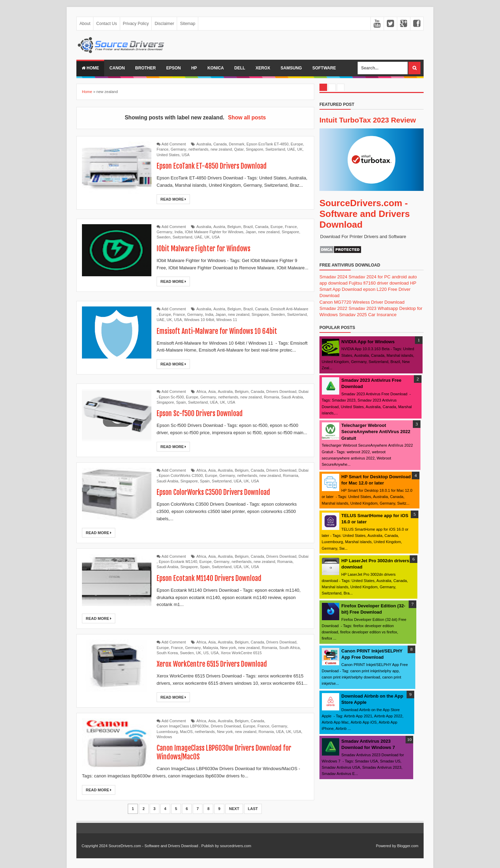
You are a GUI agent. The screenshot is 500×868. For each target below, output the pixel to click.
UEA (214, 402)
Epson (174, 68)
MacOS (186, 732)
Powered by (386, 846)
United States (168, 155)
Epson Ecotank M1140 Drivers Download (209, 578)
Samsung (291, 68)
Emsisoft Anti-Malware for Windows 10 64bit (217, 331)
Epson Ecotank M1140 (178, 562)
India (178, 232)
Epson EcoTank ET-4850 (268, 144)
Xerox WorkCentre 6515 (241, 653)
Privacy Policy (136, 24)
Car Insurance (382, 315)
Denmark (237, 144)
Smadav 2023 (362, 308)
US (206, 653)
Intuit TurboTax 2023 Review (368, 120)
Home (90, 68)
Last (253, 809)
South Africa (289, 648)
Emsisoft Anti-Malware (289, 309)
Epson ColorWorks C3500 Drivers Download (214, 492)
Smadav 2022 (333, 308)
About (85, 24)
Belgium (234, 227)
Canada (220, 144)
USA (186, 155)
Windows (164, 737)
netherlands (199, 149)
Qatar (239, 149)
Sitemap (187, 24)
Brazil (248, 227)
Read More (173, 199)
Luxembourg (167, 732)
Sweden (164, 237)
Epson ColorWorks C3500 (181, 475)
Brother (145, 68)
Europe (297, 144)
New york (228, 648)
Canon (117, 68)
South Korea (167, 653)
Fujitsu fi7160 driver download (379, 283)
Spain (181, 402)
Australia (204, 144)
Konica (215, 68)
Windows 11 (227, 320)
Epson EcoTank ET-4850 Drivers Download (212, 166)
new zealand (221, 149)
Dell (240, 68)
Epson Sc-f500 (171, 397)
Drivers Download (281, 391)
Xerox (263, 68)
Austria (219, 227)
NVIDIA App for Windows (368, 342)
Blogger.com (408, 846)
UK (300, 149)
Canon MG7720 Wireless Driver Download (362, 302)
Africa (201, 391)
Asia (212, 391)
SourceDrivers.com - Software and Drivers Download (365, 214)
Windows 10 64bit (199, 320)
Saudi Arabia (292, 397)
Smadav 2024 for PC (370, 277)
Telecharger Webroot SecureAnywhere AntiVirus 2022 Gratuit (376, 432)
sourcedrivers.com (236, 846)
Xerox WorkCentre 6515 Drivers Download (212, 664)
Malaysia (210, 648)
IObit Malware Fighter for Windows (214, 232)
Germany (178, 149)
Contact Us (106, 24)
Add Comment (174, 144)
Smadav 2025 (353, 315)
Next (234, 809)
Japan (251, 232)
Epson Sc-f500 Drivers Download (200, 414)
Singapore (255, 149)
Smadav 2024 (333, 277)
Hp (194, 68)
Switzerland (275, 149)
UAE (291, 149)
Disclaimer (164, 24)
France (162, 149)
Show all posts (247, 117)
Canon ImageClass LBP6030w (183, 726)
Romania (272, 397)
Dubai (304, 391)
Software (324, 68)
